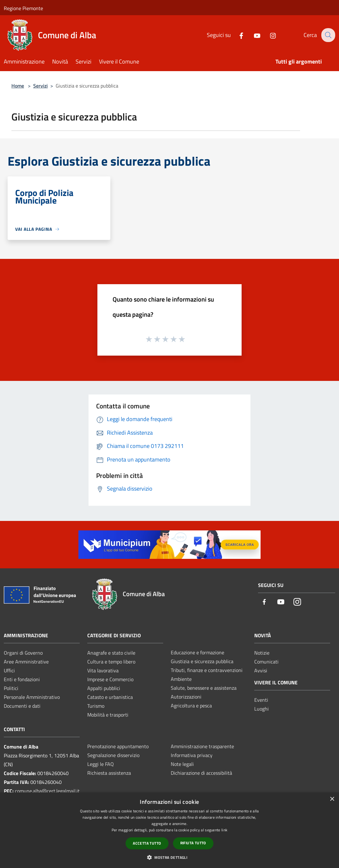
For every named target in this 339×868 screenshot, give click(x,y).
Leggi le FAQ (101, 764)
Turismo (96, 706)
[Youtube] (253, 35)
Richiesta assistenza (109, 773)
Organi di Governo (23, 653)
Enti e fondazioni (22, 679)
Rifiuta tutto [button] (193, 843)
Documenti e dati (22, 706)
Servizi (40, 86)
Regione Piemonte (23, 8)
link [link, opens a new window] (224, 830)
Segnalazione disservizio (113, 755)
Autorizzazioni (186, 697)
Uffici (9, 670)
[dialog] (169, 830)
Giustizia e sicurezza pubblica (202, 661)
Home (18, 86)
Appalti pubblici (104, 688)
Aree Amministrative (26, 662)
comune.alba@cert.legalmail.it (47, 791)
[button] (169, 857)
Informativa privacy (192, 755)
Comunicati (266, 662)
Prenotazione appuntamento (118, 746)
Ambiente (181, 679)
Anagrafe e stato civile (111, 653)
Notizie (262, 653)
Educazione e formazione (197, 652)
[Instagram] (268, 35)
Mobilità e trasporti (108, 715)
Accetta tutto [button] (147, 843)
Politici (11, 688)
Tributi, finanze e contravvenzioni (207, 670)
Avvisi (261, 670)
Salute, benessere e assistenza (204, 688)
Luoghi (262, 709)
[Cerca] (328, 35)
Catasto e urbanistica (110, 697)
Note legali (182, 764)
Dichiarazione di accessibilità (201, 773)
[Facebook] (237, 35)
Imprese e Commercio (110, 679)
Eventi (261, 700)
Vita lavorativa (103, 670)
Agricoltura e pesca (191, 706)
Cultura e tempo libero (111, 662)
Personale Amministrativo (32, 697)
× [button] (332, 799)
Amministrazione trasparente (202, 746)
